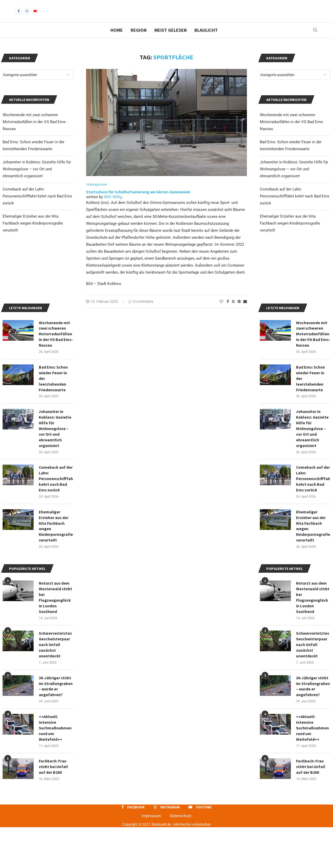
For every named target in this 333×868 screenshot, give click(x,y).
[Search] (315, 39)
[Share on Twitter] (233, 310)
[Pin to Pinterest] (239, 310)
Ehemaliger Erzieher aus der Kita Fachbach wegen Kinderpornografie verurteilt (290, 232)
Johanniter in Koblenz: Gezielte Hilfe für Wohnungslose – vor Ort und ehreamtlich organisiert (294, 178)
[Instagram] (27, 15)
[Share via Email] (245, 310)
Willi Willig (113, 206)
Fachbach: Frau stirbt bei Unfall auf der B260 (311, 807)
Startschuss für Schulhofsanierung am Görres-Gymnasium (138, 201)
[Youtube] (35, 15)
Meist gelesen (171, 39)
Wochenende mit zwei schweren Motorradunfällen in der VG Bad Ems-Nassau (292, 131)
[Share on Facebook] (228, 310)
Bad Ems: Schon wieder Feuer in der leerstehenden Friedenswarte (311, 408)
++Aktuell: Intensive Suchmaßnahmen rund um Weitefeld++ (313, 768)
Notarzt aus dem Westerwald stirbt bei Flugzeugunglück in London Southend (313, 630)
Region (139, 39)
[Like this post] (221, 310)
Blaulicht (206, 39)
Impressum (151, 857)
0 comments (141, 310)
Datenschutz (181, 857)
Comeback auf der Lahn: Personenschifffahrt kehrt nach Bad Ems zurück (295, 205)
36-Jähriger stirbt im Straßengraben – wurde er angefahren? (313, 723)
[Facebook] (19, 15)
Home (117, 39)
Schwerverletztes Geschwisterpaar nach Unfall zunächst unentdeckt (313, 678)
